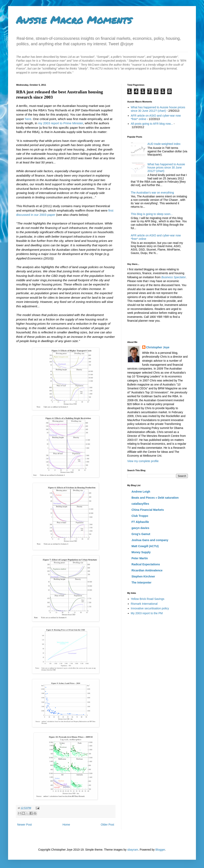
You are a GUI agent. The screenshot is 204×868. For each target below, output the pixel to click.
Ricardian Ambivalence (147, 570)
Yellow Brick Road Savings (148, 599)
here (28, 119)
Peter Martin (140, 558)
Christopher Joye (158, 347)
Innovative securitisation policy (150, 608)
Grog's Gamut (141, 534)
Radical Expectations (146, 564)
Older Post (107, 825)
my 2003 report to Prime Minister (61, 123)
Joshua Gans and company (150, 540)
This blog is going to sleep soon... (152, 214)
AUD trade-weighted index (164, 144)
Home (66, 825)
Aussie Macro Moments (74, 20)
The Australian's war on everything (152, 193)
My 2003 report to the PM (147, 613)
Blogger (160, 850)
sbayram (133, 850)
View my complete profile (143, 461)
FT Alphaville (140, 522)
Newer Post (24, 825)
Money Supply (141, 552)
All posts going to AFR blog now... (152, 124)
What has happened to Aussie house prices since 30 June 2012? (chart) (158, 109)
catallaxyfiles (140, 504)
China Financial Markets (148, 510)
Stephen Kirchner (143, 576)
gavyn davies (140, 528)
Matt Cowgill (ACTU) (145, 546)
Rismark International (144, 604)
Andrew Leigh (141, 492)
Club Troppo (140, 516)
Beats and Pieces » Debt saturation (155, 498)
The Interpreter (141, 583)
